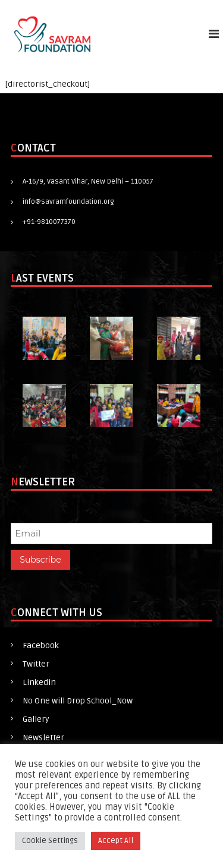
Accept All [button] (116, 841)
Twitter (36, 664)
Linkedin (39, 682)
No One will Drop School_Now (78, 701)
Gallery (36, 719)
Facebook (41, 646)
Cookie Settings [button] (50, 841)
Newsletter (43, 738)
